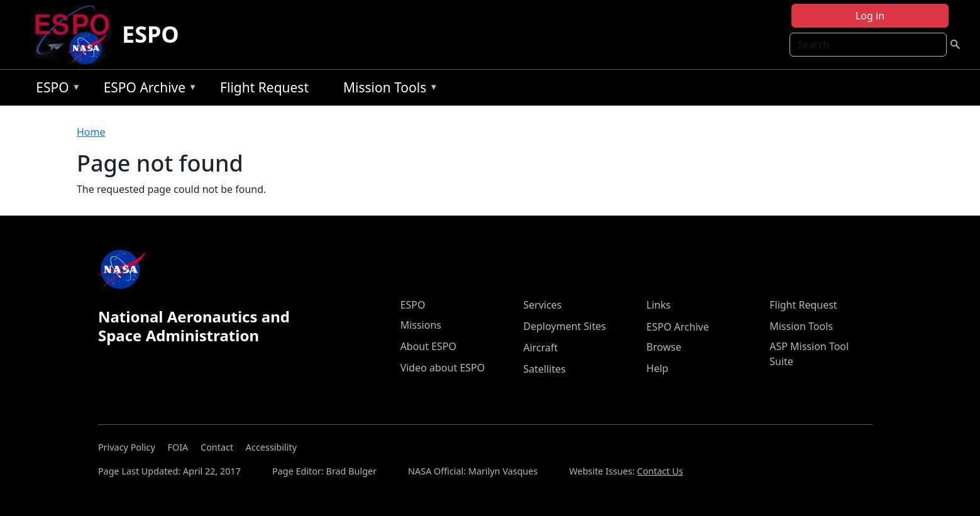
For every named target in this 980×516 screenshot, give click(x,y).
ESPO (151, 34)
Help (657, 368)
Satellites (544, 369)
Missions (421, 325)
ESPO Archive (147, 90)
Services (542, 305)
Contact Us (660, 471)
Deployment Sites (564, 326)
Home (91, 132)
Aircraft (540, 348)
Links (658, 305)
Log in (870, 16)
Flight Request (264, 87)
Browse (663, 347)
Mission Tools (388, 90)
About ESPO (428, 346)
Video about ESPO (443, 368)
